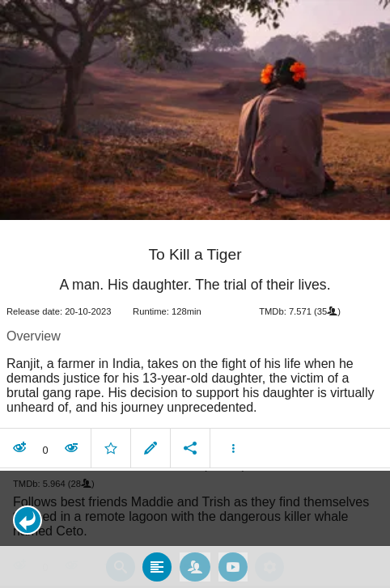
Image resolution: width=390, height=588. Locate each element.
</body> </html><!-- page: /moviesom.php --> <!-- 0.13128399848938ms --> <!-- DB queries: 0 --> (195, 294)
